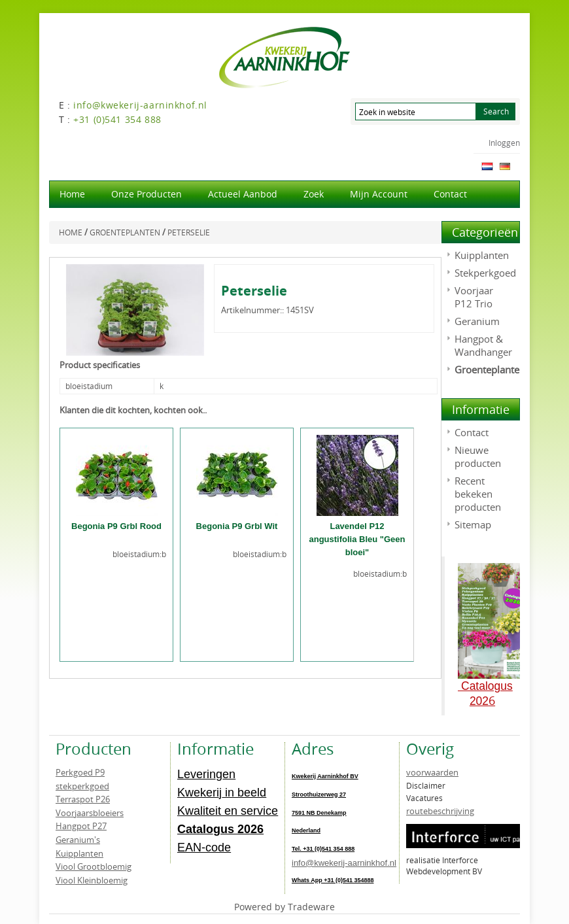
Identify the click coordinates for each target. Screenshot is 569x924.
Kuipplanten (482, 255)
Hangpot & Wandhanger (483, 345)
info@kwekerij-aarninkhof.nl (344, 863)
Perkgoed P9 (80, 772)
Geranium (477, 321)
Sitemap (473, 524)
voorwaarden (432, 772)
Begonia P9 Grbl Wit (237, 526)
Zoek (314, 194)
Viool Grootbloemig (94, 866)
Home (72, 194)
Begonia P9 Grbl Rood (116, 526)
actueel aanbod (243, 194)
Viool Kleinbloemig (92, 880)
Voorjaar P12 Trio (474, 297)
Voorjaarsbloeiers (90, 813)
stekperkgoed (82, 786)
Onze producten (147, 194)
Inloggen (504, 143)
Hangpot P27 (81, 826)
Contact (450, 194)
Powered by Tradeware (284, 907)
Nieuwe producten (478, 456)
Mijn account (379, 194)
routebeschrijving (440, 811)
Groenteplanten (490, 369)
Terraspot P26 (83, 799)
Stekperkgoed (485, 273)
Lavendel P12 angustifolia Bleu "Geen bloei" (357, 539)
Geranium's (78, 840)
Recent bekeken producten (478, 494)
